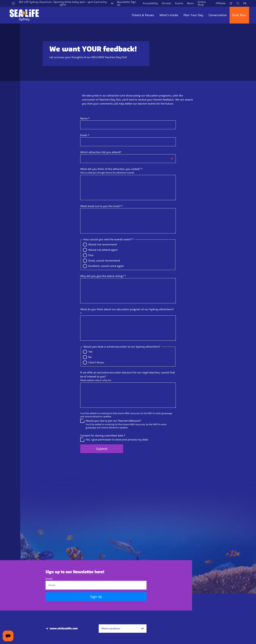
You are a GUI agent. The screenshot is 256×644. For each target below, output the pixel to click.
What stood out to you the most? (102, 206)
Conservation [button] (218, 15)
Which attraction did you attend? (101, 152)
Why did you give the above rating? (103, 276)
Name (85, 118)
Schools (167, 3)
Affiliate (221, 3)
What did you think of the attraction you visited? (111, 169)
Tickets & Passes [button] (143, 15)
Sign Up (96, 597)
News (190, 3)
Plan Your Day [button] (193, 15)
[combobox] (123, 629)
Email (85, 135)
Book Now (239, 15)
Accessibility (150, 3)
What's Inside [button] (169, 15)
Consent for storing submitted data (103, 436)
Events (179, 3)
